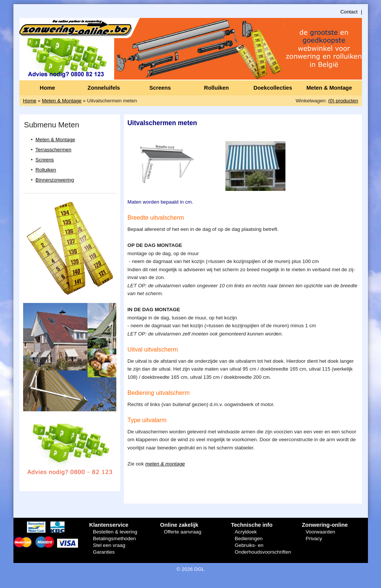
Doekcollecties (273, 88)
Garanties (104, 552)
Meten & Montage (329, 88)
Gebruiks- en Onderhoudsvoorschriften (263, 549)
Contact (349, 12)
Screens (160, 88)
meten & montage (165, 464)
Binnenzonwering (55, 180)
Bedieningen (249, 539)
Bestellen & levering (115, 532)
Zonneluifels (104, 88)
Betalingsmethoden (114, 539)
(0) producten (343, 101)
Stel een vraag (109, 545)
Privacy (314, 539)
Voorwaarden (320, 532)
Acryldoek (246, 532)
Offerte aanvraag (183, 532)
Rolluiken (216, 88)
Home (47, 88)
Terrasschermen (53, 150)
